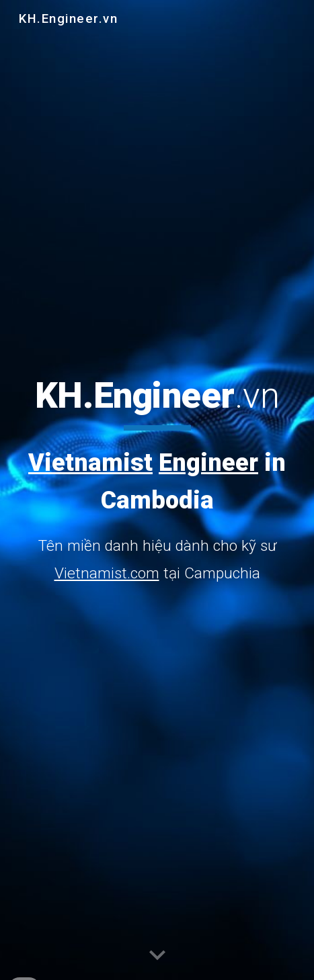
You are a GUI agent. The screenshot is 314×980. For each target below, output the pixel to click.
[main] (157, 481)
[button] (157, 956)
